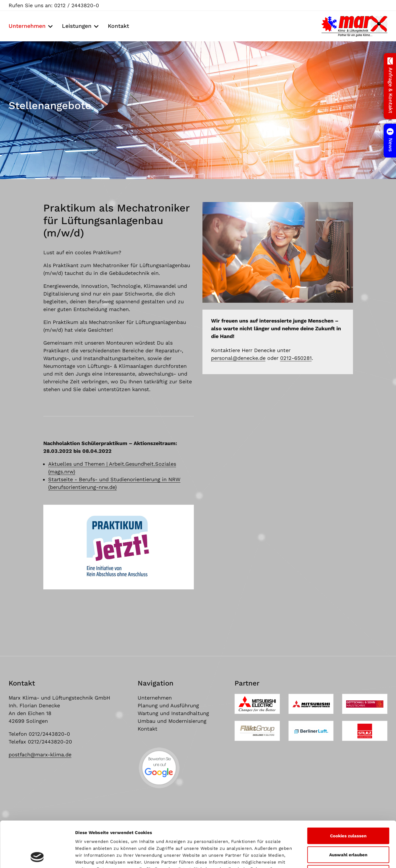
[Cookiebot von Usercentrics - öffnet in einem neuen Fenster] (37, 857)
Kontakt (118, 26)
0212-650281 (296, 358)
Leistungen (77, 26)
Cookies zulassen (348, 793)
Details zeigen (311, 857)
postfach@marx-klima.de (40, 755)
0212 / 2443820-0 (77, 5)
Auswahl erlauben (348, 812)
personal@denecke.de (238, 358)
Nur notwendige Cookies (348, 830)
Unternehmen (27, 26)
